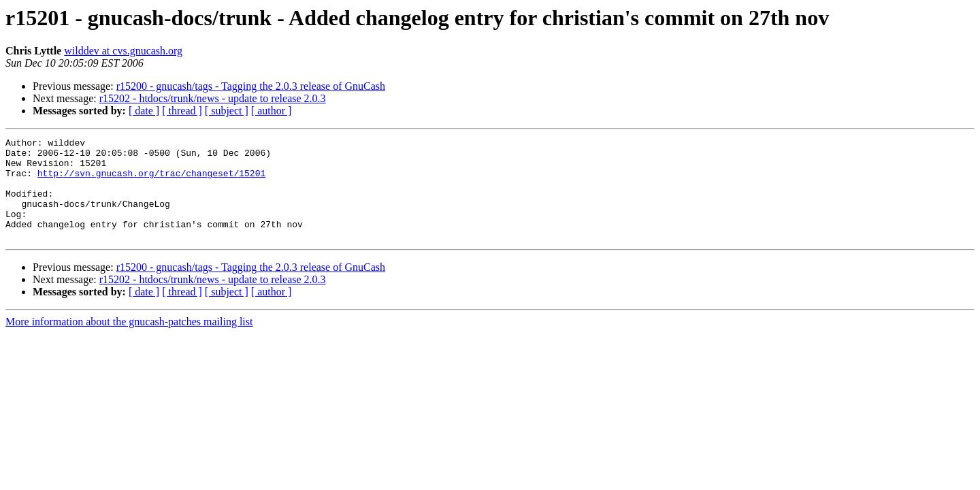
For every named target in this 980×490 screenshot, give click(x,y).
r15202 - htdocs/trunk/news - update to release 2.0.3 (213, 98)
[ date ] (144, 111)
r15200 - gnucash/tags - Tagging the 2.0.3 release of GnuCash (251, 86)
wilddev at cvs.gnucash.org (123, 51)
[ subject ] (227, 111)
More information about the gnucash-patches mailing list (129, 342)
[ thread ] (182, 111)
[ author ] (272, 111)
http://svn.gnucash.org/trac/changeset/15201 (151, 181)
